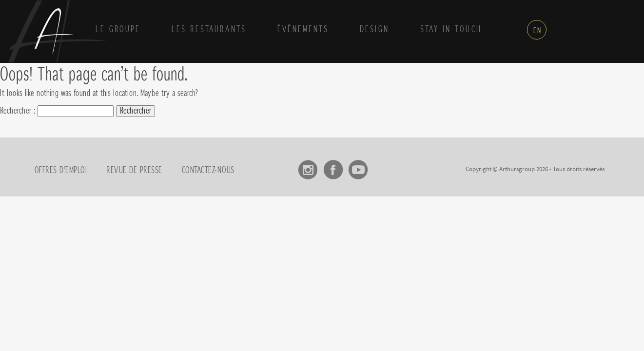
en (537, 31)
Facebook (333, 166)
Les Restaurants (209, 30)
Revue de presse (134, 171)
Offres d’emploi (61, 171)
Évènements (303, 30)
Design (374, 30)
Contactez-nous (208, 171)
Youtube (358, 166)
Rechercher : (18, 111)
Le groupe (118, 30)
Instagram (308, 166)
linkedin (383, 166)
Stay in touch (451, 30)
